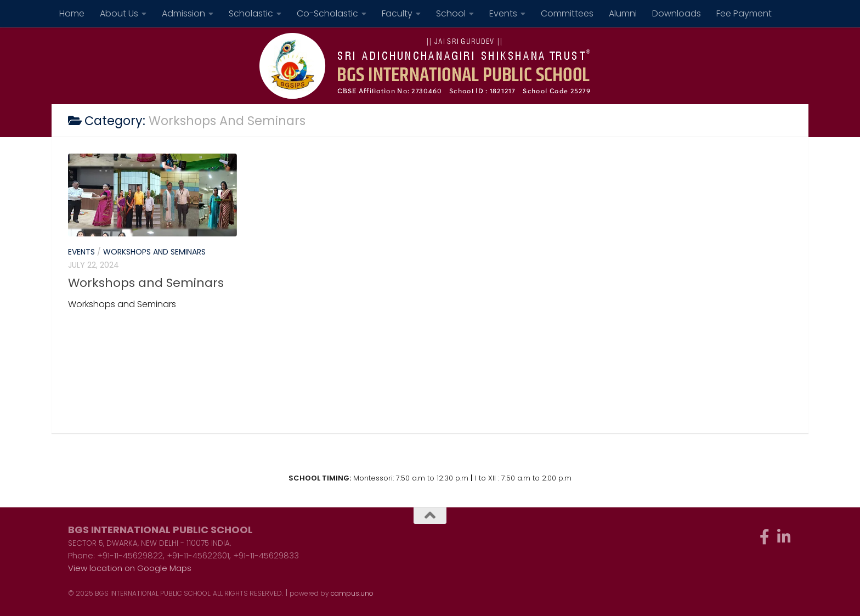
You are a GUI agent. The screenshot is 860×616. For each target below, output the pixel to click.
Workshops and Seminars (154, 252)
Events (503, 13)
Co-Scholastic (327, 13)
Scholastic (251, 13)
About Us (119, 13)
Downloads (677, 13)
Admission (183, 13)
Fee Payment (744, 13)
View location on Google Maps (130, 568)
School (451, 13)
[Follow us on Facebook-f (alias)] (765, 537)
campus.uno (352, 593)
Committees (567, 13)
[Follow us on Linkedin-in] (784, 537)
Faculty (397, 13)
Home (72, 13)
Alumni (623, 13)
